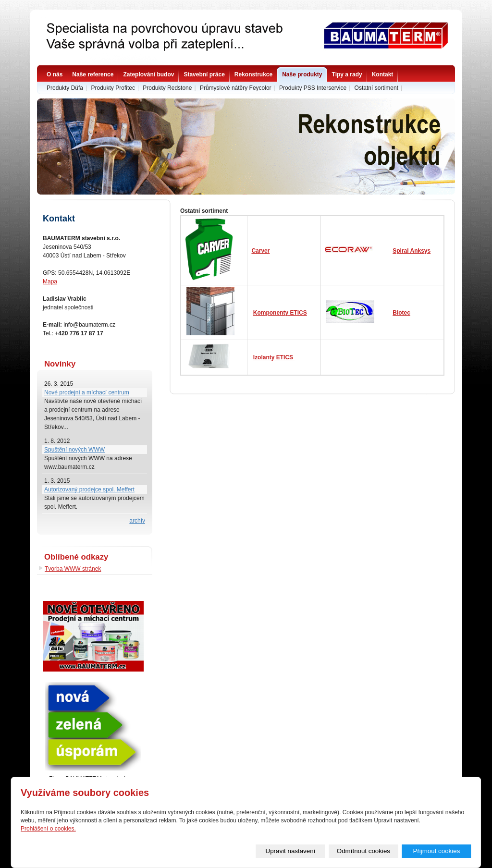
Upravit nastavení (291, 851)
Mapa (50, 281)
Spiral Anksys (412, 251)
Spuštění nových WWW (74, 450)
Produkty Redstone (167, 88)
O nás (55, 74)
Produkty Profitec (113, 88)
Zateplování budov (148, 74)
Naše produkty (302, 74)
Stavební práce (204, 74)
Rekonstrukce (253, 74)
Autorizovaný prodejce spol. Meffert (89, 489)
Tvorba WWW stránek (73, 569)
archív (137, 521)
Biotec (401, 313)
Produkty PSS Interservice (313, 88)
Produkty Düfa (65, 88)
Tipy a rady (347, 74)
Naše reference (93, 74)
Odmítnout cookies (363, 851)
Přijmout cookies (437, 851)
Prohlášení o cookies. (48, 829)
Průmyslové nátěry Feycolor (236, 88)
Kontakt (383, 74)
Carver (260, 251)
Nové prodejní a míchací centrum (87, 392)
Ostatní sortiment (376, 88)
